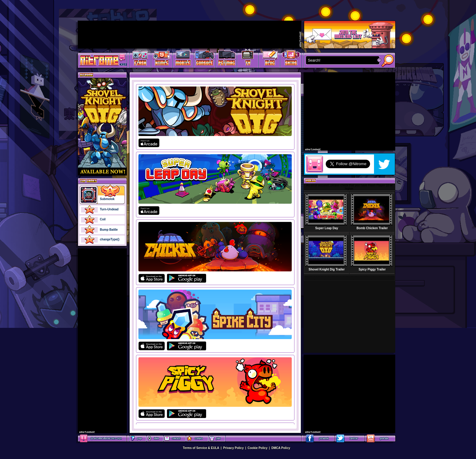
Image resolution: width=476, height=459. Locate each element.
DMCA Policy (281, 448)
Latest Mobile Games (183, 59)
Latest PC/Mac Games (226, 59)
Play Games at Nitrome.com (100, 60)
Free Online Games (140, 59)
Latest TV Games (248, 59)
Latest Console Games (205, 59)
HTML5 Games (161, 59)
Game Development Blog (269, 59)
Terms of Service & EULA (201, 448)
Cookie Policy (258, 448)
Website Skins (291, 59)
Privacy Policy (233, 448)
